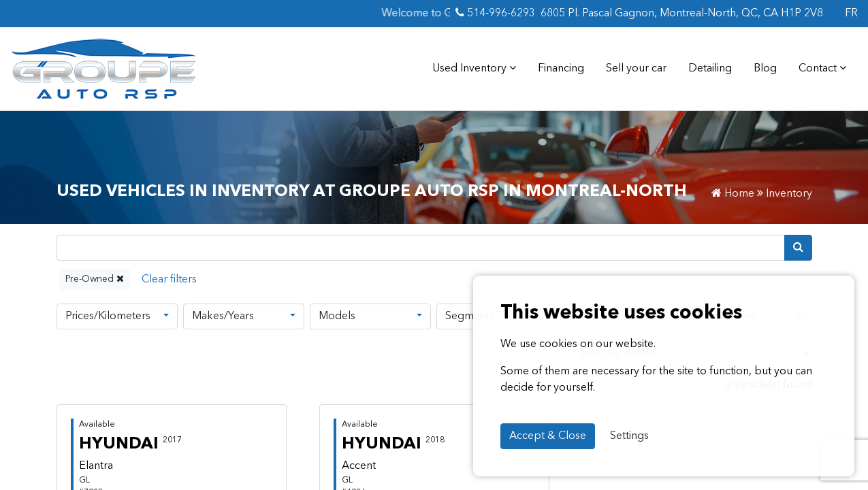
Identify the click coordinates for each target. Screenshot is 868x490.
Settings (629, 436)
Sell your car (636, 69)
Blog (765, 69)
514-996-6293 (495, 13)
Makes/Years (223, 316)
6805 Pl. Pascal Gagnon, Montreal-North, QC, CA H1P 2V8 (682, 14)
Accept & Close (548, 436)
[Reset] (169, 279)
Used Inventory (474, 68)
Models (337, 316)
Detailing (710, 69)
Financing (561, 69)
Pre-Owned (95, 279)
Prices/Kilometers (108, 316)
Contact (822, 68)
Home (733, 194)
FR (851, 14)
